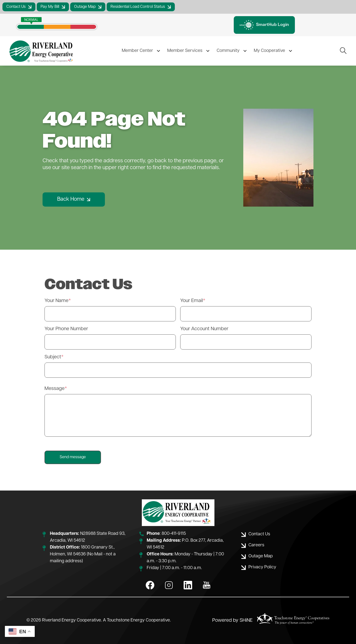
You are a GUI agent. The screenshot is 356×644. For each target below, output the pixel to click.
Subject (53, 357)
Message (55, 389)
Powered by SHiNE (232, 621)
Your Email (192, 301)
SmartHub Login (264, 25)
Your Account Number (204, 329)
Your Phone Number (66, 329)
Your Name (56, 301)
